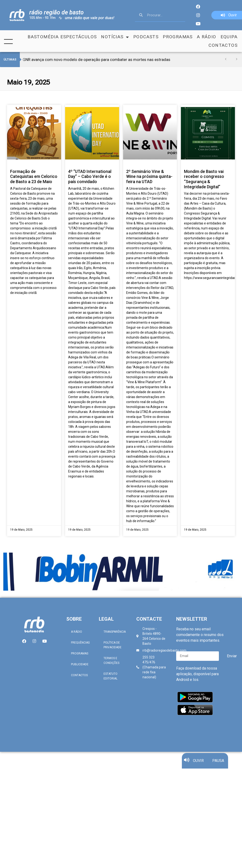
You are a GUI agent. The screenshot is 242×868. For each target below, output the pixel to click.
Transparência (115, 632)
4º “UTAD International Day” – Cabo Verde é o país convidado (90, 176)
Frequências (80, 643)
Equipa (229, 37)
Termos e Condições (111, 661)
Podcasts (146, 37)
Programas (178, 37)
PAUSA (218, 764)
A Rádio (207, 37)
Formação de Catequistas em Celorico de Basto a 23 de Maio (34, 176)
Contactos (223, 45)
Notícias (115, 37)
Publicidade (80, 664)
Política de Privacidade (113, 645)
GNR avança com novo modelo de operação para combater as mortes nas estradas (96, 60)
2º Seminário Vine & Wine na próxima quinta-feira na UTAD (149, 176)
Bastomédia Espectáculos (62, 37)
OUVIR (198, 764)
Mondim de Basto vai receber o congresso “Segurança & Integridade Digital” (204, 179)
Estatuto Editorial (111, 676)
